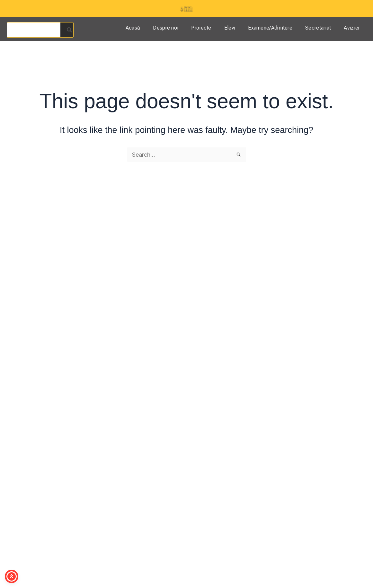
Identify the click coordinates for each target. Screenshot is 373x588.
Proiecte (201, 28)
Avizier (352, 28)
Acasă (133, 28)
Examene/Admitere (270, 28)
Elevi (230, 28)
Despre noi (166, 28)
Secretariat (318, 28)
